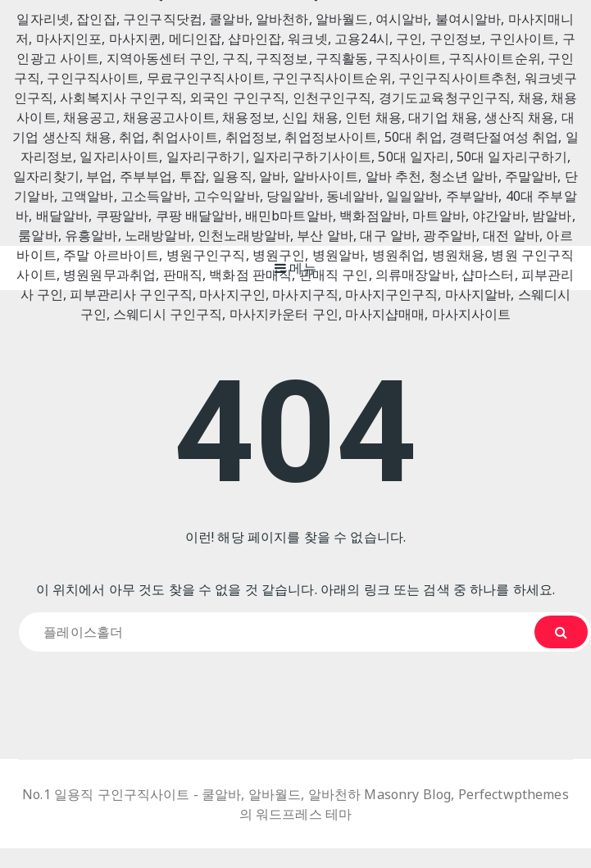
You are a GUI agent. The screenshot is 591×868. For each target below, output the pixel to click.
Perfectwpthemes (514, 794)
